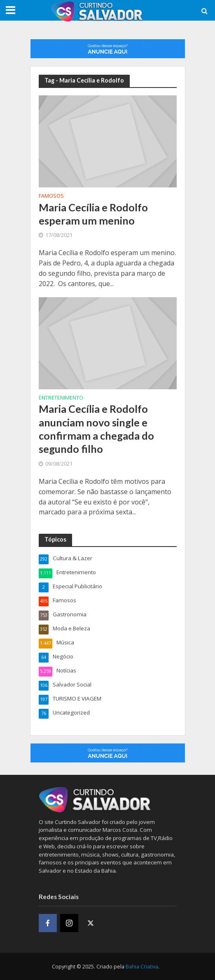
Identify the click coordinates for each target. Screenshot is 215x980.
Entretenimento (61, 398)
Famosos (51, 196)
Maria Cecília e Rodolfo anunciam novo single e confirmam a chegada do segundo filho (96, 429)
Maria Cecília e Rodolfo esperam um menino (93, 214)
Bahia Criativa (142, 967)
